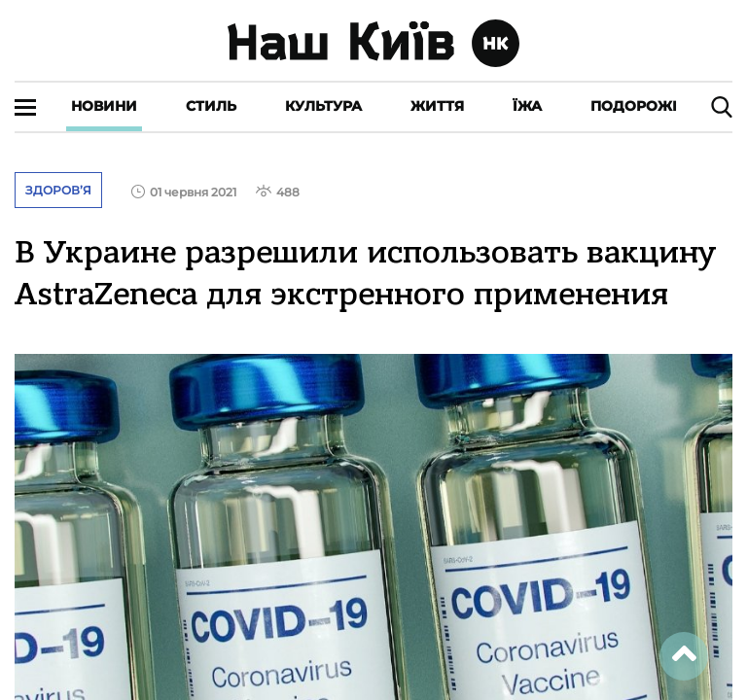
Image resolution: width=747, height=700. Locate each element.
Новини (104, 106)
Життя (437, 106)
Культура (323, 106)
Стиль (211, 106)
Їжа (527, 106)
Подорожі (634, 106)
